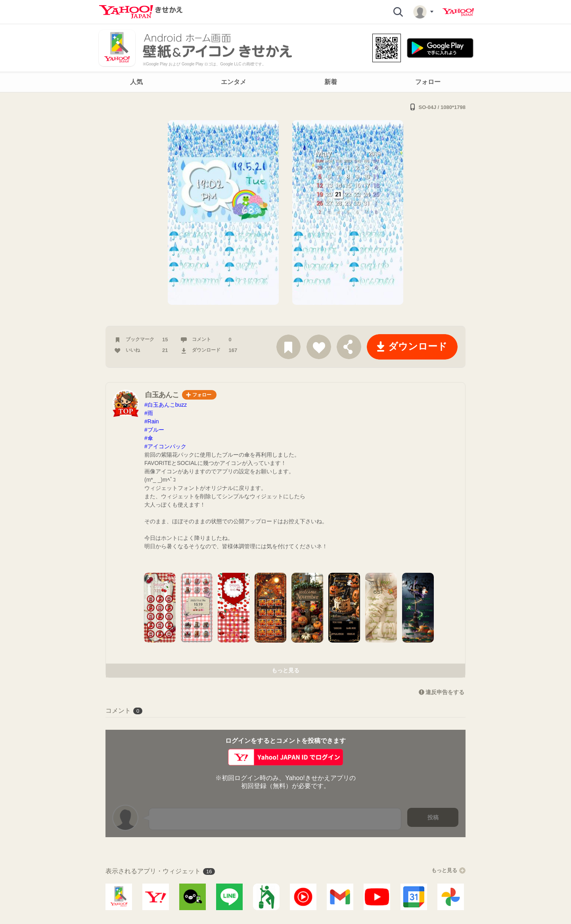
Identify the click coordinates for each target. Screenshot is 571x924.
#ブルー (154, 430)
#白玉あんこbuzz (166, 405)
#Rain (152, 421)
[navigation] (285, 82)
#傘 (149, 438)
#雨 (149, 413)
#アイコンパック (165, 446)
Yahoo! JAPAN (458, 12)
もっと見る (285, 670)
